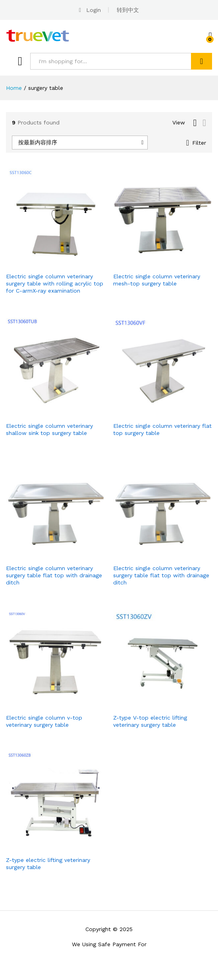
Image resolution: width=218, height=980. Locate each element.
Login (94, 10)
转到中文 (128, 10)
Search (202, 61)
